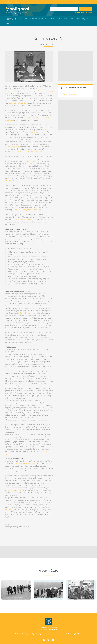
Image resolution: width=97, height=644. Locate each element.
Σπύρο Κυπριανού (26, 313)
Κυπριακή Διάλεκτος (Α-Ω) (39, 19)
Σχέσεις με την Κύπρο (71, 94)
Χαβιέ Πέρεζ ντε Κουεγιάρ (17, 103)
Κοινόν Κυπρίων (82, 19)
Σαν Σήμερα (23, 19)
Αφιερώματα (69, 19)
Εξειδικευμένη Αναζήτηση (84, 12)
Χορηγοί (26, 2)
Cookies (17, 634)
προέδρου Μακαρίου (23, 219)
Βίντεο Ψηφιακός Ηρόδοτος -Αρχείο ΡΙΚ (29, 152)
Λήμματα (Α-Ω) (11, 19)
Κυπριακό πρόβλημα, (46, 91)
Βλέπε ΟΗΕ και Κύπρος (14, 490)
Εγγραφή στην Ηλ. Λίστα (46, 634)
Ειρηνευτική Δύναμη (12, 147)
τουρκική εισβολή (11, 139)
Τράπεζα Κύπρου (53, 629)
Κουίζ (7, 24)
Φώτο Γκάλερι (56, 19)
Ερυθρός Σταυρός (12, 181)
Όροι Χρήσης (26, 634)
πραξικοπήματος (37, 132)
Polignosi (43, 628)
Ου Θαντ (42, 98)
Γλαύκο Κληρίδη (31, 161)
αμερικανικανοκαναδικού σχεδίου (24, 464)
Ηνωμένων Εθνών (11, 91)
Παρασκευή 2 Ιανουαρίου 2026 (84, 2)
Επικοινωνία (60, 634)
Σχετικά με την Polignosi (12, 2)
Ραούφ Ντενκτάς (30, 164)
